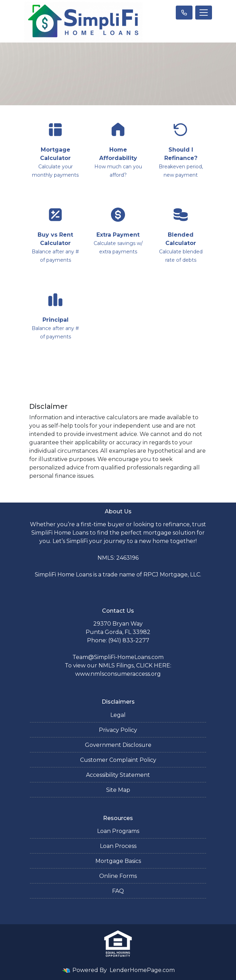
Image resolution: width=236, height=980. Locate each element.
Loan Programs (118, 831)
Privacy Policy (118, 730)
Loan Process (118, 846)
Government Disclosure (118, 745)
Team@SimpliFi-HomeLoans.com (118, 657)
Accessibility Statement (118, 775)
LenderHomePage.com (142, 970)
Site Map (118, 790)
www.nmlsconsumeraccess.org (118, 674)
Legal (118, 715)
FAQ (118, 891)
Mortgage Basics (118, 861)
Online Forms (118, 876)
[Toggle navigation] (204, 13)
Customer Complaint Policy (118, 760)
